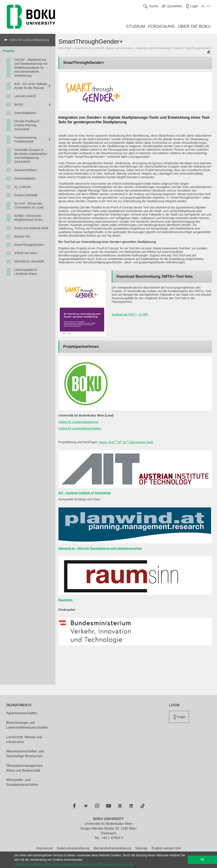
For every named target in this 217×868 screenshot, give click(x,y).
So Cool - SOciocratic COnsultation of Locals (29, 205)
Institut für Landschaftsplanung (29, 40)
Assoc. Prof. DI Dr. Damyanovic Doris (126, 442)
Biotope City (22, 236)
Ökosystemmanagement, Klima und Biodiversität (25, 768)
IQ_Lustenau (23, 187)
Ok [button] (202, 860)
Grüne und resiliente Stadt (31, 228)
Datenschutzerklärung (73, 848)
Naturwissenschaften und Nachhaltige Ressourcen (25, 754)
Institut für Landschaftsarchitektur (80, 428)
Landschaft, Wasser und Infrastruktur (24, 739)
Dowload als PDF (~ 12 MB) (130, 314)
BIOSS (19, 105)
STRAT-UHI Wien (26, 253)
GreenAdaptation (25, 113)
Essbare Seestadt (26, 195)
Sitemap (141, 848)
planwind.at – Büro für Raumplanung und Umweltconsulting (100, 548)
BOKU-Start (65, 48)
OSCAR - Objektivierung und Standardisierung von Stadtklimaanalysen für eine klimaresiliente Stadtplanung (31, 68)
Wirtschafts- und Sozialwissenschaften (22, 782)
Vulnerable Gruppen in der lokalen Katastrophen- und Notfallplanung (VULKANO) (31, 156)
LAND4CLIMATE (25, 96)
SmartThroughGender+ (29, 245)
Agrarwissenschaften (22, 713)
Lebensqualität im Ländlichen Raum (26, 272)
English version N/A (166, 848)
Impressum (44, 848)
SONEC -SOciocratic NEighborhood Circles (28, 218)
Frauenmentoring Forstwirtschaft (25, 139)
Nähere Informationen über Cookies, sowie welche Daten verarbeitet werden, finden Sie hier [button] (74, 864)
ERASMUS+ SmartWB (29, 261)
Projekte (8, 51)
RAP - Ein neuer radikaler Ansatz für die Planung (31, 86)
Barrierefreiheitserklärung (112, 848)
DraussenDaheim (25, 170)
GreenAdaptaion (25, 178)
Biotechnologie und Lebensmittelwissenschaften (27, 725)
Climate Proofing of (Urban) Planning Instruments (27, 125)
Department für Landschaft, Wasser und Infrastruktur (104, 48)
